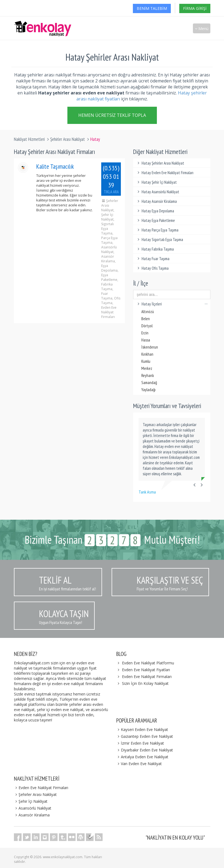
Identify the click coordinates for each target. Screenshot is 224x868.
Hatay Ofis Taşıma (152, 268)
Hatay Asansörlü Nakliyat (158, 192)
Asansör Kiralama (32, 815)
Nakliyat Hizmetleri (29, 139)
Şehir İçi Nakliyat (31, 801)
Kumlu (146, 361)
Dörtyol (147, 326)
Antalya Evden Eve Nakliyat (142, 757)
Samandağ (149, 383)
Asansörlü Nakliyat (33, 808)
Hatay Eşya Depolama (155, 211)
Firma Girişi (195, 8)
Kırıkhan (147, 354)
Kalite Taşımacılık (55, 166)
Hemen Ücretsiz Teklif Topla (112, 116)
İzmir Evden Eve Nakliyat (140, 743)
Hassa (146, 340)
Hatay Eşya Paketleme (155, 220)
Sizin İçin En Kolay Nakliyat (145, 683)
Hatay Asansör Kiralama (156, 201)
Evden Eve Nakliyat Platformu (148, 663)
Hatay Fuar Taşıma (153, 259)
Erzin (145, 333)
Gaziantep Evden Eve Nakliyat (145, 736)
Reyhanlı (148, 375)
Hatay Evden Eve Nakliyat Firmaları (165, 173)
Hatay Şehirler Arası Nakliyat (160, 163)
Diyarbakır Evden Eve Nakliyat (145, 750)
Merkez (147, 368)
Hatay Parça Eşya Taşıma (157, 230)
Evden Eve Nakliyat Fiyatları (146, 670)
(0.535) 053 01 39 (111, 179)
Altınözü (148, 312)
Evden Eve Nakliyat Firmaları (147, 677)
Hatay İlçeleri (172, 304)
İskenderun (150, 347)
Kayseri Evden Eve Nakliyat (142, 729)
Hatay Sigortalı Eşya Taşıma (159, 240)
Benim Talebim (152, 8)
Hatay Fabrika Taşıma (155, 249)
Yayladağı (148, 390)
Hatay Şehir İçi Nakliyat (156, 182)
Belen (146, 319)
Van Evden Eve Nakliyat (139, 764)
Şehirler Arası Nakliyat (68, 139)
